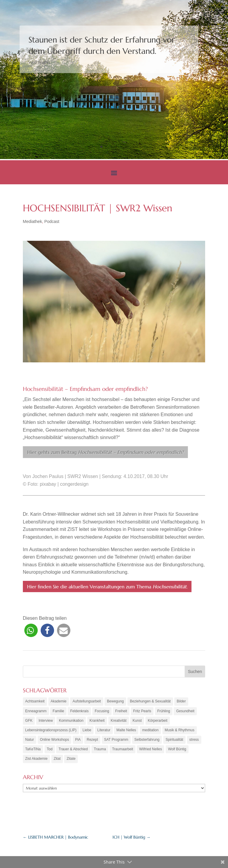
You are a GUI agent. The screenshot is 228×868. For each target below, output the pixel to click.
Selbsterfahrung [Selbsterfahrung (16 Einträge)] (147, 741)
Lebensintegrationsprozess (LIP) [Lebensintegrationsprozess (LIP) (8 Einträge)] (51, 731)
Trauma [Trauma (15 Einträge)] (100, 751)
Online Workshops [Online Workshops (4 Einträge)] (55, 741)
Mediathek (33, 221)
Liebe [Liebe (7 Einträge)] (87, 731)
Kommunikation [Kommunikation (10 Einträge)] (71, 721)
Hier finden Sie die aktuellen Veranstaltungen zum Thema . (107, 586)
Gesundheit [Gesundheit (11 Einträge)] (185, 711)
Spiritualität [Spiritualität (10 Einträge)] (174, 741)
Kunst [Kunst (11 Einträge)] (137, 721)
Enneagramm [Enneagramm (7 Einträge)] (36, 711)
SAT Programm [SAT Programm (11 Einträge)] (116, 741)
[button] (31, 630)
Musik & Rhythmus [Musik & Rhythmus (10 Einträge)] (180, 731)
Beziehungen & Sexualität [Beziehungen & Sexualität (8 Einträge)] (150, 701)
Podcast (52, 221)
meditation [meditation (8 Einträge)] (150, 731)
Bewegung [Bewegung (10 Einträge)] (115, 701)
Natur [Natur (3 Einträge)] (30, 741)
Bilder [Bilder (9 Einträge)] (181, 701)
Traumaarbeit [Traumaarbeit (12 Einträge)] (122, 751)
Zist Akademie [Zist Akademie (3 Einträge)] (36, 761)
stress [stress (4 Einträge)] (194, 741)
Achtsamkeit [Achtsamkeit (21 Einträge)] (35, 701)
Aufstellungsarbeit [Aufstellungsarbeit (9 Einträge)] (87, 701)
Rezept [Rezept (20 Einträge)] (92, 741)
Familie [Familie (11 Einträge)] (58, 711)
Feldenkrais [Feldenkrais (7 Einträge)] (79, 711)
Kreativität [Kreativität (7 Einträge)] (119, 721)
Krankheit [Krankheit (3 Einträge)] (97, 721)
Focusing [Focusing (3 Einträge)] (102, 711)
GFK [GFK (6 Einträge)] (29, 721)
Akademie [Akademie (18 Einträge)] (59, 701)
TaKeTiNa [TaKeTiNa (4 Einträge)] (33, 751)
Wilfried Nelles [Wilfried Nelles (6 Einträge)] (151, 751)
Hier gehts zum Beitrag (105, 452)
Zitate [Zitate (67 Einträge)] (71, 761)
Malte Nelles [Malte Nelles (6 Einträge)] (126, 731)
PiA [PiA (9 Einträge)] (78, 741)
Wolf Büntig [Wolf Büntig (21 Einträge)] (177, 751)
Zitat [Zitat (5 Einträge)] (57, 761)
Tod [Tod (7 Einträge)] (50, 751)
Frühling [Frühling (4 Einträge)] (164, 711)
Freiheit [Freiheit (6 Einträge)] (121, 711)
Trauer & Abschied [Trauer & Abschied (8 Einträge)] (73, 751)
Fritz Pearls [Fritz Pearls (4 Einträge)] (142, 711)
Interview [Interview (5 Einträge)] (46, 721)
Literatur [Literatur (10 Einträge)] (104, 731)
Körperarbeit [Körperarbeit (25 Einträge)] (158, 721)
